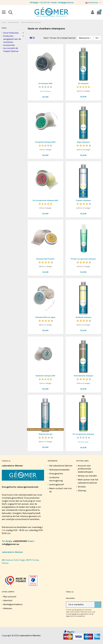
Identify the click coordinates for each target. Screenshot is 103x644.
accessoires (9, 45)
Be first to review (45, 91)
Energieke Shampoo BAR (45, 142)
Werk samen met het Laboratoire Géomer (88, 481)
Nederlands (93, 2)
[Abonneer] (98, 605)
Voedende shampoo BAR (45, 376)
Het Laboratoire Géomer (61, 466)
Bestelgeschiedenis (13, 604)
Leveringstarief (57, 484)
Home (4, 28)
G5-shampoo (83, 83)
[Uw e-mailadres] (80, 605)
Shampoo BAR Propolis (45, 259)
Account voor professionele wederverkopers (85, 469)
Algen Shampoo (83, 142)
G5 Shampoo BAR (45, 83)
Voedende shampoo (83, 317)
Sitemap (82, 491)
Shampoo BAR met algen (45, 317)
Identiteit (8, 600)
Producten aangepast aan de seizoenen (12, 39)
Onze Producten (11, 33)
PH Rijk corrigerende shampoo (83, 259)
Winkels (82, 487)
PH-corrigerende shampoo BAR (45, 200)
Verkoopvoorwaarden (59, 470)
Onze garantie (56, 474)
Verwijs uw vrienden (87, 476)
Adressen (8, 608)
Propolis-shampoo (83, 200)
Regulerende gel (45, 434)
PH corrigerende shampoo (83, 434)
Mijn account (10, 597)
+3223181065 (45, 2)
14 (97, 38)
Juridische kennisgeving (56, 479)
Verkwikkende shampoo (83, 376)
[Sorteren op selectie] (85, 38)
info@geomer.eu (66, 2)
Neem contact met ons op (60, 490)
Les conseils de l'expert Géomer (11, 50)
